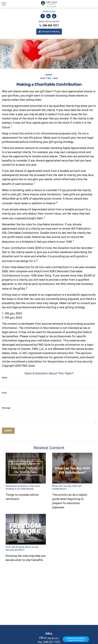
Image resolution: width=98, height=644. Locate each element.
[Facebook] (43, 16)
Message (6, 408)
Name (5, 378)
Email (4, 393)
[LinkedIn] (48, 16)
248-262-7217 (49, 25)
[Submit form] (8, 431)
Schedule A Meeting (49, 32)
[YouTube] (54, 16)
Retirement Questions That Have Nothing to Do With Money (23, 487)
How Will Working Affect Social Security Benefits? (22, 548)
